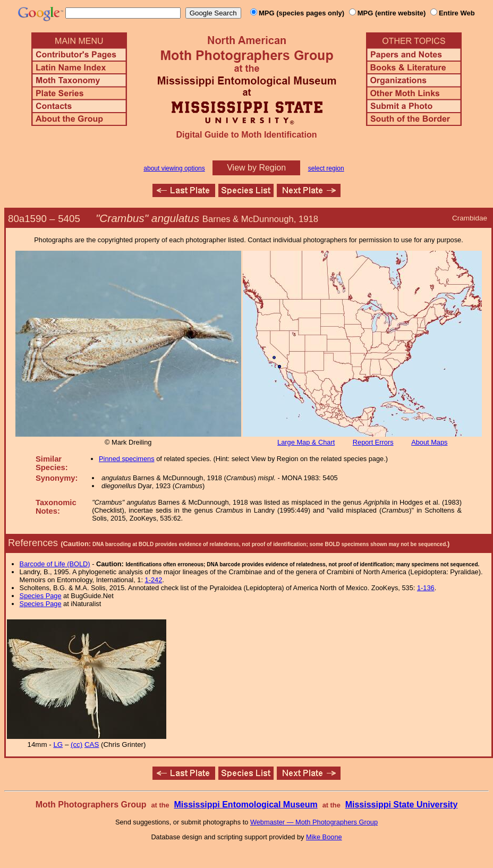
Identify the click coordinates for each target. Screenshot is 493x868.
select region (326, 168)
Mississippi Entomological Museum (245, 805)
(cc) (76, 744)
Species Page (41, 596)
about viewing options (174, 168)
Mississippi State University (402, 805)
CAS (92, 744)
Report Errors (373, 442)
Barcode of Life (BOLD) (55, 564)
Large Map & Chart (306, 442)
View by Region (256, 168)
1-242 (154, 580)
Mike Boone (324, 837)
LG (58, 744)
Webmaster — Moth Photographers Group (314, 822)
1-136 (426, 588)
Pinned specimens (127, 459)
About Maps (429, 442)
